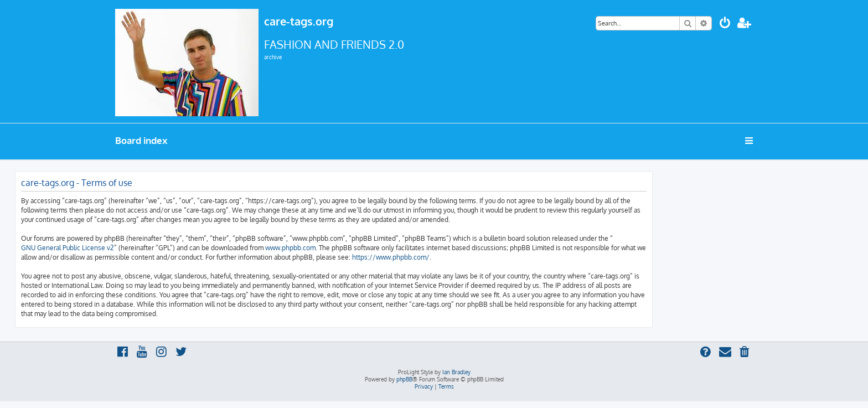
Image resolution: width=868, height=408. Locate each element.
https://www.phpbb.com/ (391, 257)
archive (273, 57)
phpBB (404, 379)
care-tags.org (299, 21)
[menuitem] (725, 24)
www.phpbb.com (290, 248)
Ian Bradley (456, 372)
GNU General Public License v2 (68, 248)
